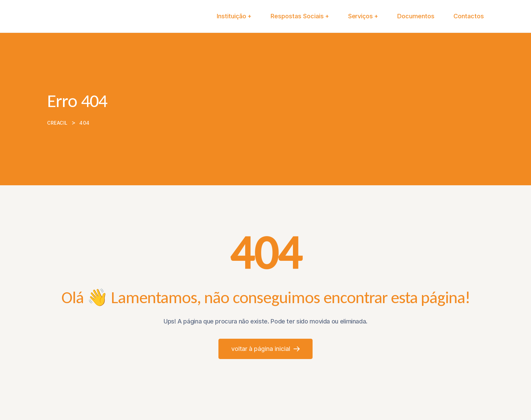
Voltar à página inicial (265, 349)
